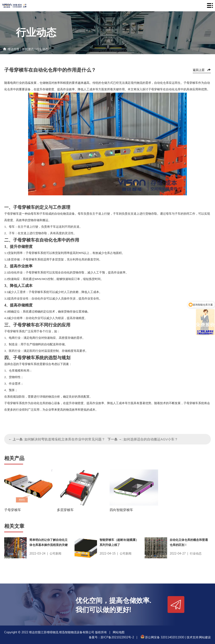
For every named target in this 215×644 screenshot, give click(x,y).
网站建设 (205, 637)
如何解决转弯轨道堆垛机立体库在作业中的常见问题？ (65, 439)
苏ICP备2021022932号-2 (117, 637)
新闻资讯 (28, 49)
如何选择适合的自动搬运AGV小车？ (151, 439)
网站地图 (119, 632)
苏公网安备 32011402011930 (162, 637)
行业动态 (42, 49)
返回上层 (199, 70)
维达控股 (14, 49)
